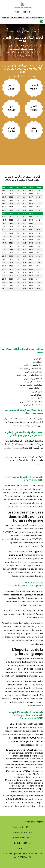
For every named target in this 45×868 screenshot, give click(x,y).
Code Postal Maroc (22, 843)
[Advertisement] (22, 313)
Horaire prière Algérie (34, 822)
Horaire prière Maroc (22, 827)
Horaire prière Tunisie (22, 832)
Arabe (18, 12)
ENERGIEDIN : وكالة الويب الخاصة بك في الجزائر (30, 17)
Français (26, 12)
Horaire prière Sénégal (23, 838)
